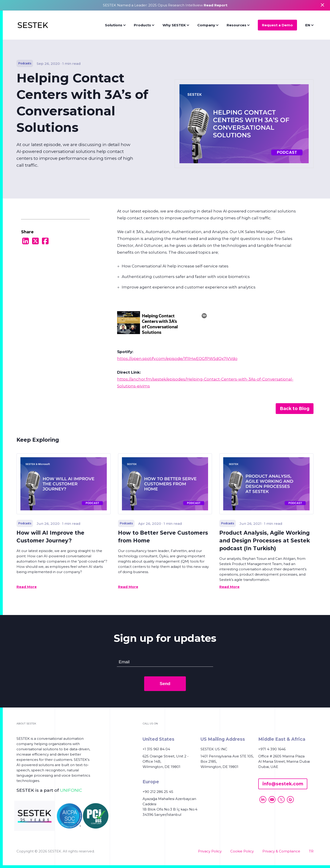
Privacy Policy (210, 851)
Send (165, 684)
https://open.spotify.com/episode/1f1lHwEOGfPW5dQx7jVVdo (177, 359)
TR (311, 851)
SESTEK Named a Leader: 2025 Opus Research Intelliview (165, 5)
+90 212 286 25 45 (158, 792)
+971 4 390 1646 (272, 749)
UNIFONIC (71, 790)
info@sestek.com (283, 784)
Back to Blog (295, 409)
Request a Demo (277, 25)
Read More (27, 587)
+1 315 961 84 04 (156, 749)
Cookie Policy (242, 851)
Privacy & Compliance (281, 851)
